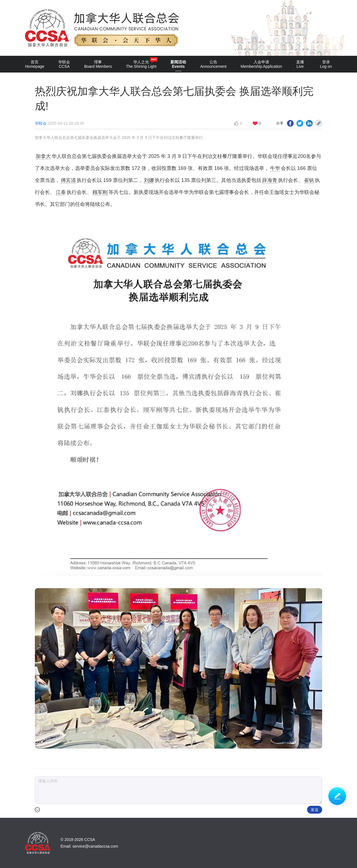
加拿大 (43, 156)
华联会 (64, 64)
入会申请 (261, 64)
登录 (326, 64)
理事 (98, 64)
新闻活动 (178, 65)
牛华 (275, 168)
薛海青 (270, 180)
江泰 (61, 192)
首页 (35, 64)
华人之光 (141, 63)
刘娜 (149, 180)
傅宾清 (68, 180)
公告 (213, 64)
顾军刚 (100, 192)
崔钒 (309, 180)
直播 (300, 64)
